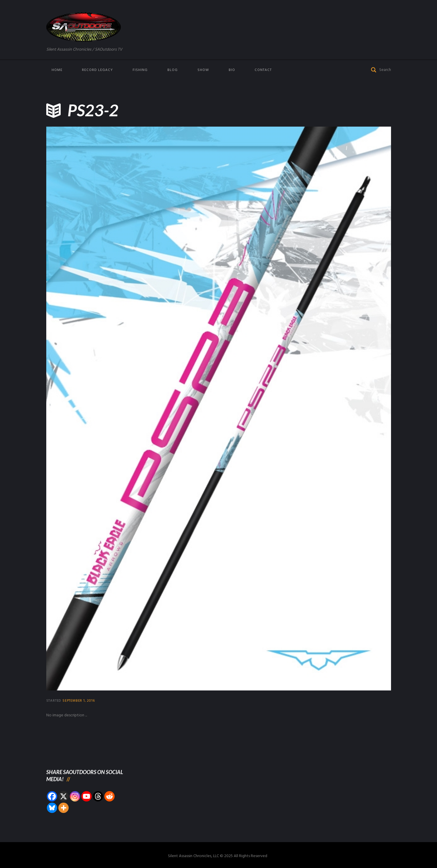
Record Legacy (97, 70)
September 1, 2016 (79, 701)
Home (57, 70)
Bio (232, 70)
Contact (263, 70)
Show (203, 70)
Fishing (140, 70)
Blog (173, 70)
